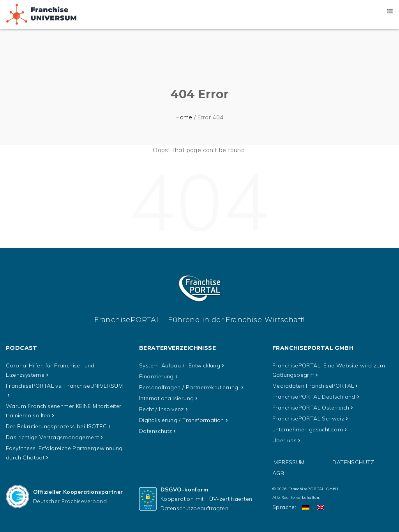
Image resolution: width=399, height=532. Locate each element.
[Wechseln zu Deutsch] (306, 507)
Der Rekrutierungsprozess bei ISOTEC (56, 426)
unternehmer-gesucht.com (308, 429)
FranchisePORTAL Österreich (311, 408)
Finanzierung (156, 376)
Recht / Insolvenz (162, 409)
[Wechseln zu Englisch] (321, 507)
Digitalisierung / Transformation (182, 420)
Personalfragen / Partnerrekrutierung (189, 387)
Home (184, 117)
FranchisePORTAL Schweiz (308, 419)
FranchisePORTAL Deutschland (314, 397)
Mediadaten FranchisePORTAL (313, 386)
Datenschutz (155, 431)
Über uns (284, 440)
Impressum (289, 462)
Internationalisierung (166, 398)
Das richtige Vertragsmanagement (52, 437)
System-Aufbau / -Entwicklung (180, 365)
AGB (278, 473)
